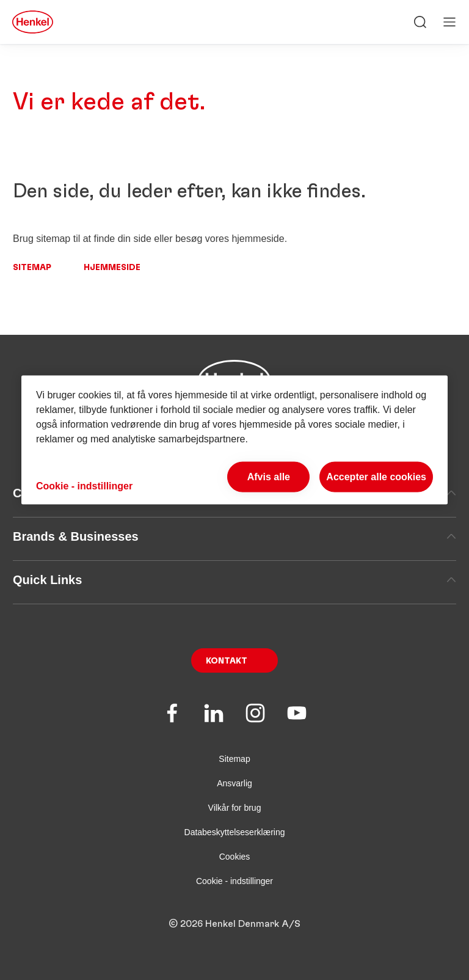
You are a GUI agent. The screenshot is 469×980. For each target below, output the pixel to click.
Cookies (235, 857)
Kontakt (227, 661)
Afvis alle (269, 476)
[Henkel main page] (33, 22)
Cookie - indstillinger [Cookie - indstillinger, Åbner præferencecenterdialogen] (84, 486)
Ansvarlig (234, 783)
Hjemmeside (112, 268)
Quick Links (234, 580)
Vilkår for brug (235, 808)
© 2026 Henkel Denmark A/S (234, 924)
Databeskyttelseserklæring (235, 832)
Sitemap (32, 268)
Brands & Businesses (234, 536)
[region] (234, 440)
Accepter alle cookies (376, 476)
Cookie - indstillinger (234, 881)
